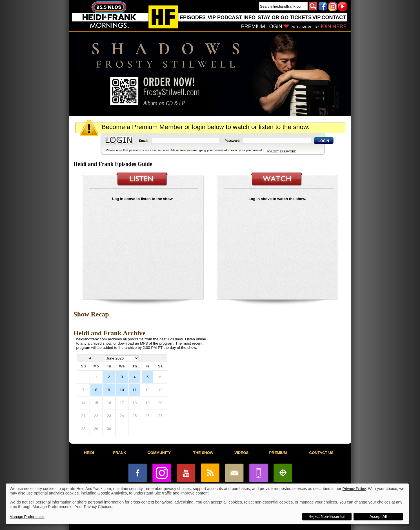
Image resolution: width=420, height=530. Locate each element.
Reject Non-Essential (327, 516)
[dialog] (207, 504)
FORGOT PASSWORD (282, 151)
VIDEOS (241, 453)
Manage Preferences (27, 517)
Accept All (378, 516)
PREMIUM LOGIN (262, 26)
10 (122, 390)
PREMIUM (278, 453)
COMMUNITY (159, 453)
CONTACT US (321, 453)
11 (135, 390)
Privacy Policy (354, 489)
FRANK (120, 453)
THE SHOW (203, 453)
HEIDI (89, 453)
